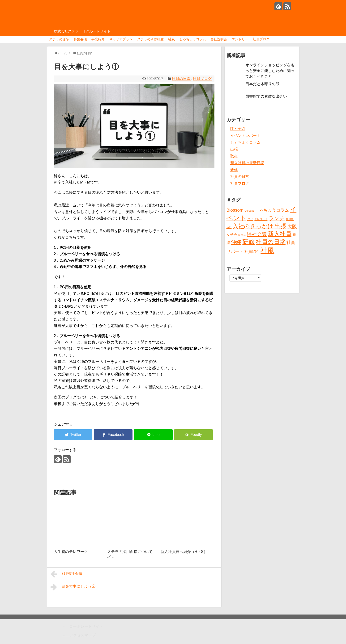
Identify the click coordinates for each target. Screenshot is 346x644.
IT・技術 (238, 129)
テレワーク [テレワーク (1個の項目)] (261, 219)
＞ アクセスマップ (79, 635)
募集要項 (80, 39)
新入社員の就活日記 (247, 163)
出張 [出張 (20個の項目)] (280, 226)
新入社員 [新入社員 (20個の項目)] (280, 234)
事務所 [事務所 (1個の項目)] (290, 219)
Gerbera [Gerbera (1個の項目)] (249, 211)
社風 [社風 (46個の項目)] (267, 250)
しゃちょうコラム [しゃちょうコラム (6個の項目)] (272, 210)
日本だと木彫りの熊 (262, 84)
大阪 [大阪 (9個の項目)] (292, 226)
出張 (234, 149)
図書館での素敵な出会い (266, 96)
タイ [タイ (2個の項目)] (250, 219)
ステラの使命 (59, 39)
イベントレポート (245, 136)
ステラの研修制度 (150, 39)
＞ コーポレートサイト (82, 626)
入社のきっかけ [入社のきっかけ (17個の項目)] (253, 226)
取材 (234, 156)
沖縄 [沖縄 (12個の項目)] (236, 242)
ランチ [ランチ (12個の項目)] (277, 218)
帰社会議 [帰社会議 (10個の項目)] (257, 234)
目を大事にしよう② (73, 587)
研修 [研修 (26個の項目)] (248, 242)
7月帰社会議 (67, 574)
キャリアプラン (121, 39)
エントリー (240, 39)
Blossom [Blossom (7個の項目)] (235, 210)
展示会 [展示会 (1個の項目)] (242, 235)
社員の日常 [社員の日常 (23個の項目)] (271, 242)
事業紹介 (98, 39)
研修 (234, 170)
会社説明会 (219, 39)
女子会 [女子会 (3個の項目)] (232, 235)
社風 (171, 39)
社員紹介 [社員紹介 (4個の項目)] (252, 251)
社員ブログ (261, 39)
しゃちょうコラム (193, 39)
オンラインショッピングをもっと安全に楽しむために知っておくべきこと (270, 71)
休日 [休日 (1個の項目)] (229, 227)
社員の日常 (181, 79)
